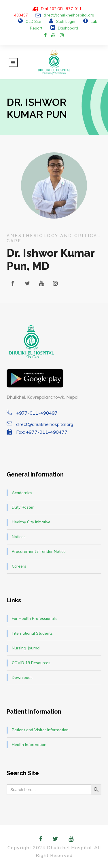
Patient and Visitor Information (40, 730)
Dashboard (68, 28)
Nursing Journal (26, 648)
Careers (19, 566)
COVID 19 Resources (31, 663)
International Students (32, 633)
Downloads (22, 677)
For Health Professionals (34, 618)
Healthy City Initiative (31, 522)
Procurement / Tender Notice (39, 551)
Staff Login (66, 21)
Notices (19, 537)
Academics (22, 493)
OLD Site (33, 21)
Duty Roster (23, 507)
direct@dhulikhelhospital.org (69, 15)
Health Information (29, 745)
